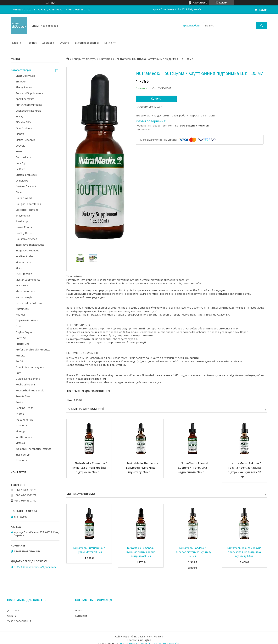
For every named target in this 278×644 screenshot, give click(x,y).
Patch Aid (21, 338)
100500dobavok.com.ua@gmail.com (35, 567)
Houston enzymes (26, 239)
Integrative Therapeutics (30, 245)
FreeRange (22, 221)
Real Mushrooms (26, 384)
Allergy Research (25, 87)
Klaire (19, 268)
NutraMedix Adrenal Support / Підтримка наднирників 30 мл (193, 468)
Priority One (23, 344)
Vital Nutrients (24, 437)
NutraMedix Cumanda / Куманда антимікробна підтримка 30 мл (90, 468)
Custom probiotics (26, 175)
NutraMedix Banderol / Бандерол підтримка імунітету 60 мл (142, 468)
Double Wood (24, 198)
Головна (16, 43)
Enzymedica (23, 216)
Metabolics (22, 285)
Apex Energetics (25, 99)
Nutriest (20, 315)
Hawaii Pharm (24, 227)
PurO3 (19, 361)
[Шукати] (262, 26)
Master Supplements (28, 280)
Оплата (64, 43)
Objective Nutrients (27, 320)
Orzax (19, 326)
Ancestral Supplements (29, 93)
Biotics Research (25, 140)
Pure (18, 373)
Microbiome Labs (26, 291)
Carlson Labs (23, 157)
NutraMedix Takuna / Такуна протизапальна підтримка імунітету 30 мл (245, 470)
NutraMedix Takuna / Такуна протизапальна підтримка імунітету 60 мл (245, 552)
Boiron (19, 151)
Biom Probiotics (25, 128)
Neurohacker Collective (29, 303)
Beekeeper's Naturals (28, 111)
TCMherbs (22, 425)
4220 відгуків (200, 3)
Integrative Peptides (27, 250)
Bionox (20, 134)
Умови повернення (87, 43)
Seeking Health (25, 408)
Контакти (110, 43)
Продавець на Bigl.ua (139, 640)
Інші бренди (23, 455)
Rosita (19, 402)
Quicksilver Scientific (28, 379)
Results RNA (23, 396)
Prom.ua (158, 637)
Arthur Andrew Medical (29, 105)
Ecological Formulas (27, 210)
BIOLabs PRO (23, 122)
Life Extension (24, 274)
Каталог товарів (21, 70)
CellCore (21, 169)
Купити (156, 99)
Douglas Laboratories (28, 204)
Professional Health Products (33, 350)
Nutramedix (107, 59)
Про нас (32, 43)
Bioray (19, 116)
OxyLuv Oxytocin (25, 332)
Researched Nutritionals (30, 390)
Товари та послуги (84, 59)
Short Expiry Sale (26, 76)
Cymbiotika (22, 181)
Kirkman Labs (24, 262)
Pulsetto (20, 356)
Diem (19, 192)
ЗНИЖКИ (21, 81)
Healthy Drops (24, 233)
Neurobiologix (24, 297)
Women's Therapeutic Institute (33, 449)
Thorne (20, 414)
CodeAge (21, 163)
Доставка (48, 43)
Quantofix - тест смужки (30, 367)
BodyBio (20, 146)
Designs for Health (27, 186)
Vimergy (20, 431)
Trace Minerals (24, 420)
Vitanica (20, 443)
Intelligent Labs (24, 256)
